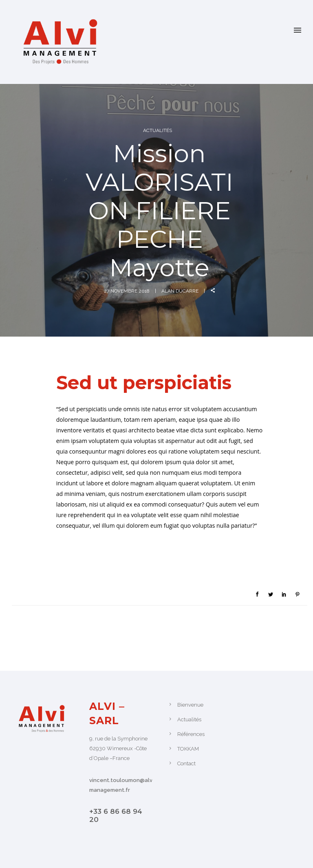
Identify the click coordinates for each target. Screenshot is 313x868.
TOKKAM (188, 749)
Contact (186, 763)
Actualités (158, 130)
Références (191, 734)
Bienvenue (190, 705)
